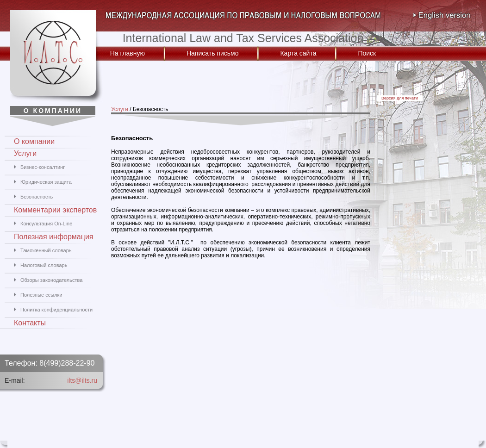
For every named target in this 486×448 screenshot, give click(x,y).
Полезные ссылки (41, 295)
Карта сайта (298, 53)
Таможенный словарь (46, 250)
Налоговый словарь (44, 265)
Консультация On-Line (46, 224)
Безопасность (37, 197)
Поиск (367, 53)
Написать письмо (212, 53)
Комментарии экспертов (55, 210)
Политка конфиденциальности (56, 310)
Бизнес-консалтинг (43, 167)
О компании (34, 141)
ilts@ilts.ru (82, 380)
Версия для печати (400, 98)
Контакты (30, 323)
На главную (128, 53)
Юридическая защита (46, 182)
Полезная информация (54, 237)
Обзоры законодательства (51, 280)
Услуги (120, 109)
